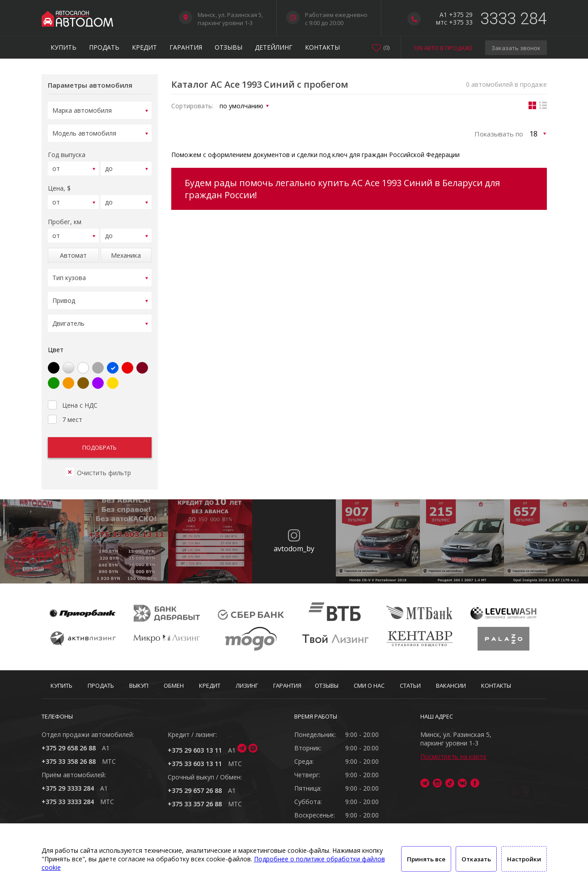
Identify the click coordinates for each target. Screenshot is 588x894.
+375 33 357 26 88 (195, 804)
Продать (104, 47)
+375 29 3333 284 (68, 788)
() (386, 47)
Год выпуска (67, 152)
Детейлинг (274, 47)
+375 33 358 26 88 (69, 761)
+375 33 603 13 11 (195, 764)
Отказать (476, 859)
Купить (63, 47)
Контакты (322, 47)
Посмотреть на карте (453, 756)
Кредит (144, 47)
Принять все (426, 859)
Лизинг (247, 685)
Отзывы (228, 47)
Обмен (174, 685)
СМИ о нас (369, 685)
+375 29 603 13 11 (195, 750)
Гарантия (186, 47)
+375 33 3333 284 (68, 802)
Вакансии (451, 685)
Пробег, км (65, 216)
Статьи (410, 685)
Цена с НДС (73, 399)
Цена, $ (59, 184)
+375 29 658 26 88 (69, 748)
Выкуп (139, 685)
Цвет (56, 344)
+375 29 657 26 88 (195, 790)
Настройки (524, 859)
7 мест (65, 413)
